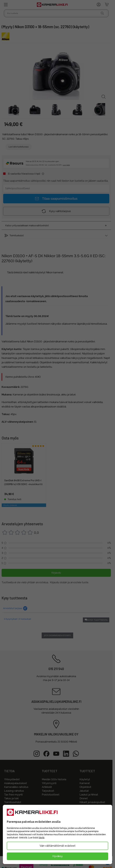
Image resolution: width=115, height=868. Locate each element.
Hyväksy (57, 856)
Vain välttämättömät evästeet (57, 846)
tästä (41, 838)
